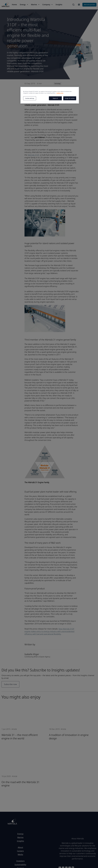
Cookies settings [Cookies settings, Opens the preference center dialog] (30, 98)
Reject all (55, 98)
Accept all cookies (70, 98)
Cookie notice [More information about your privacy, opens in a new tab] (60, 93)
